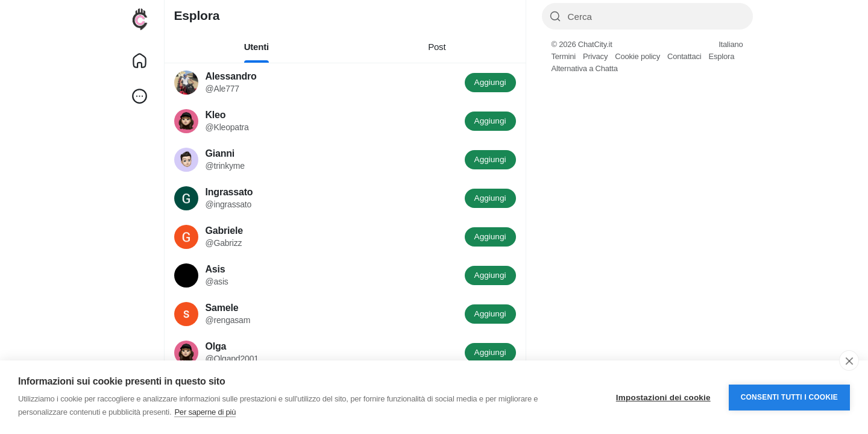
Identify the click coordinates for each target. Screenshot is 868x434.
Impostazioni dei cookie (663, 398)
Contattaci (684, 56)
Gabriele (224, 231)
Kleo (216, 115)
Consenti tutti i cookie (789, 397)
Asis (215, 269)
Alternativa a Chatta (585, 68)
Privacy (595, 56)
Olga (216, 346)
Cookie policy (637, 56)
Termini (564, 56)
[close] (849, 360)
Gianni (220, 153)
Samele (222, 308)
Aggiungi (490, 82)
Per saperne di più (205, 412)
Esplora (721, 56)
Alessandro (231, 76)
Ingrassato (229, 192)
